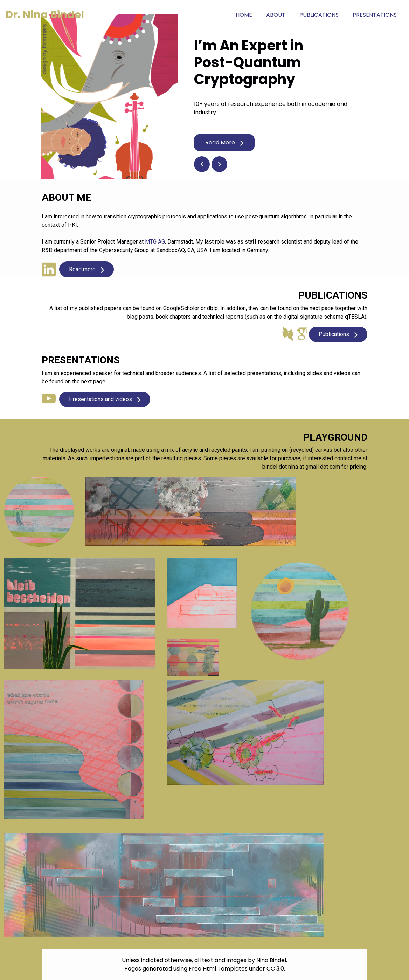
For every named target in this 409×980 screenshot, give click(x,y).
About (276, 15)
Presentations (375, 15)
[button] (202, 164)
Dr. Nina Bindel (45, 15)
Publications (319, 15)
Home (247, 15)
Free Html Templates (218, 969)
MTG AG (155, 242)
